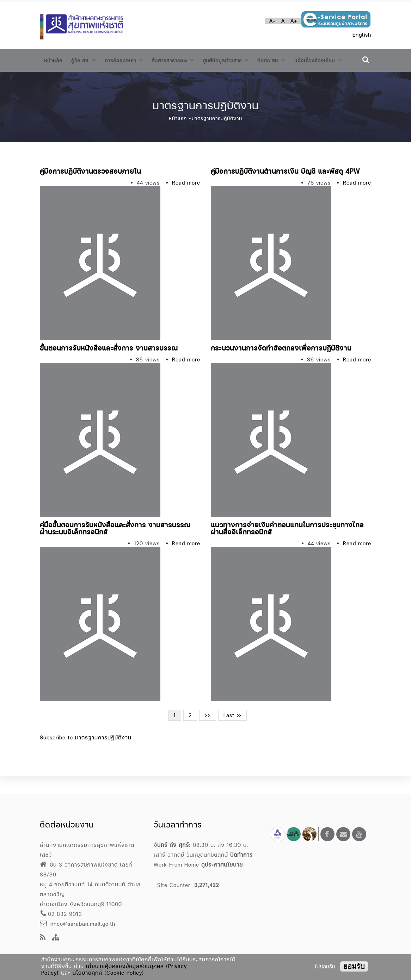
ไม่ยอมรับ (325, 966)
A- (272, 21)
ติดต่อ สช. (294, 59)
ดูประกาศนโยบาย (222, 865)
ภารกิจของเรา (132, 59)
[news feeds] (43, 938)
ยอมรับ (354, 966)
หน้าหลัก (54, 60)
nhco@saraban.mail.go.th (78, 924)
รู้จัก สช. (87, 59)
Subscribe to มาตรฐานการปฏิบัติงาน (86, 755)
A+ (294, 21)
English (362, 35)
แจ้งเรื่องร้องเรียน (71, 79)
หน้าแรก (178, 136)
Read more (186, 200)
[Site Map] (56, 938)
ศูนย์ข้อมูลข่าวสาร (244, 59)
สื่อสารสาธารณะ (186, 59)
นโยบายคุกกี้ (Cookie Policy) (108, 973)
